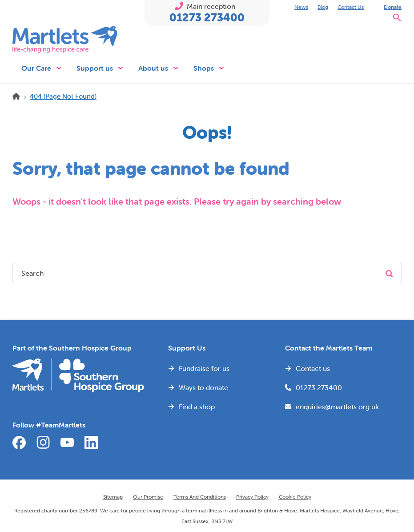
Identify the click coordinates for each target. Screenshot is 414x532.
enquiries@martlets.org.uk (337, 407)
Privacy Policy (252, 497)
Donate (393, 7)
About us (159, 68)
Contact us (313, 368)
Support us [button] (100, 68)
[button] (397, 20)
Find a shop (197, 407)
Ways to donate (203, 387)
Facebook (19, 443)
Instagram (43, 443)
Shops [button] (209, 68)
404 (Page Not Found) (63, 96)
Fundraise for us (204, 368)
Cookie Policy (295, 497)
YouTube (67, 443)
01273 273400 (207, 18)
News (301, 7)
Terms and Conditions (200, 497)
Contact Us (351, 7)
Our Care (42, 68)
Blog (323, 7)
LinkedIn (91, 443)
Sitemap (113, 497)
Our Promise (148, 497)
